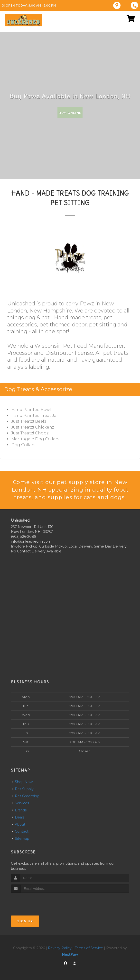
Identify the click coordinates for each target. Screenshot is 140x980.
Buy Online (70, 113)
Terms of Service (89, 948)
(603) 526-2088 (24, 537)
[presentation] (37, 902)
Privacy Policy (60, 948)
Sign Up (25, 921)
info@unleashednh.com (31, 541)
